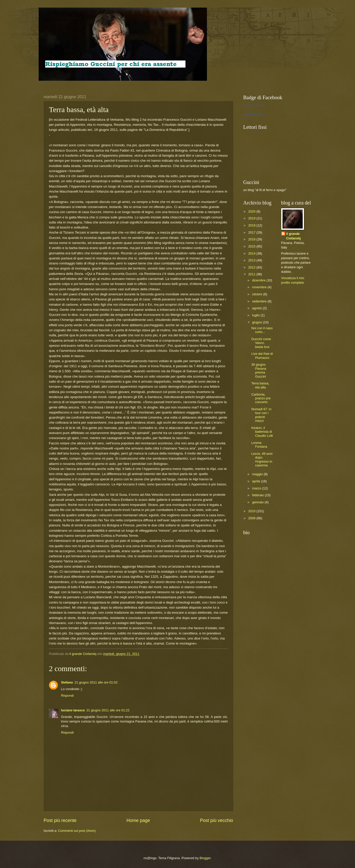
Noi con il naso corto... (262, 330)
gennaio (258, 502)
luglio (256, 315)
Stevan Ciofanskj (254, 105)
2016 (252, 239)
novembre (260, 287)
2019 (252, 218)
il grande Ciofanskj (294, 236)
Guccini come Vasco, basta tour (261, 343)
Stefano (67, 682)
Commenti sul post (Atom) (77, 831)
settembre (260, 301)
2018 (252, 225)
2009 (252, 518)
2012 (252, 267)
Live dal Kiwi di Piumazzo (262, 356)
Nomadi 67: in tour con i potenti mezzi (261, 415)
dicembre (259, 280)
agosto (257, 308)
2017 (252, 232)
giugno (257, 322)
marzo (257, 488)
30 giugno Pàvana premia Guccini (259, 370)
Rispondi (67, 696)
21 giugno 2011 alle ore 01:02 (96, 682)
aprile (257, 481)
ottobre (258, 294)
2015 (252, 246)
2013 (252, 260)
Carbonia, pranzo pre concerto (261, 398)
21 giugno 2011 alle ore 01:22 (108, 710)
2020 (252, 211)
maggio (258, 474)
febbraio (258, 495)
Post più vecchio (216, 820)
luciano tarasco (73, 710)
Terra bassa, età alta (260, 385)
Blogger (205, 858)
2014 (252, 253)
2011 (252, 274)
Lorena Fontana (259, 445)
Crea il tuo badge (254, 114)
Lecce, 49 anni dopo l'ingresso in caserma (262, 459)
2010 (252, 511)
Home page (138, 820)
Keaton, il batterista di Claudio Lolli (262, 432)
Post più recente (60, 820)
